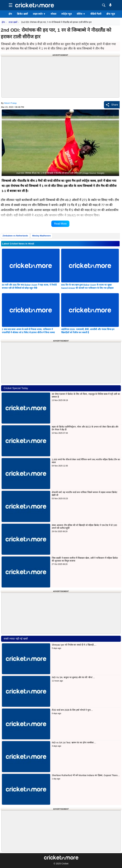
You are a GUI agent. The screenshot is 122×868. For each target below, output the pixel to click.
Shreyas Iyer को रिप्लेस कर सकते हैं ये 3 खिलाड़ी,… (74, 645)
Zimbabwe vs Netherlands (15, 236)
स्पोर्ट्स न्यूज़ (66, 14)
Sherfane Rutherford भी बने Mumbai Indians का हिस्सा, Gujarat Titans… (86, 775)
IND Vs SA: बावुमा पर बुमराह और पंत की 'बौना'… (73, 677)
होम (10, 14)
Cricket (65, 864)
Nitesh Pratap (10, 103)
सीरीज (81, 14)
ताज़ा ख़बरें (13, 22)
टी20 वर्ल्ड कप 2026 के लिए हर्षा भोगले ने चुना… (72, 710)
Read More (60, 224)
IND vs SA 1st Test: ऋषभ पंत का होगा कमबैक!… (74, 743)
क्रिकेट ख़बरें (22, 14)
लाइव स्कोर (39, 14)
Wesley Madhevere (41, 236)
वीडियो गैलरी (96, 14)
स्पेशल (53, 14)
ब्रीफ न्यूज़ (111, 14)
